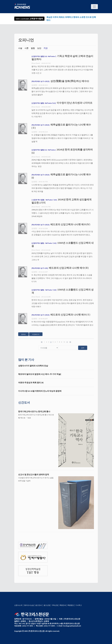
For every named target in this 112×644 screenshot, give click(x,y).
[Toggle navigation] (94, 7)
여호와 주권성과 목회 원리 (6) (31, 384)
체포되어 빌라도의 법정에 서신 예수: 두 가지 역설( (40, 376)
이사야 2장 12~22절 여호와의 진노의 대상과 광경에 (40, 393)
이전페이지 (36, 336)
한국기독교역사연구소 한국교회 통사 (34, 413)
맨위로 (23, 336)
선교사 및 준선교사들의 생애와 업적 (34, 476)
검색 (83, 349)
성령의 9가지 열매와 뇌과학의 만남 (33, 367)
